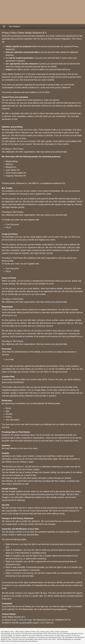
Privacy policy (45, 632)
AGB (52, 632)
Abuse (22, 632)
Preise (33, 632)
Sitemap (27, 632)
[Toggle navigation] (4, 27)
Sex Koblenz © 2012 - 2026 (10, 632)
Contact (57, 632)
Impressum (64, 632)
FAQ (38, 632)
